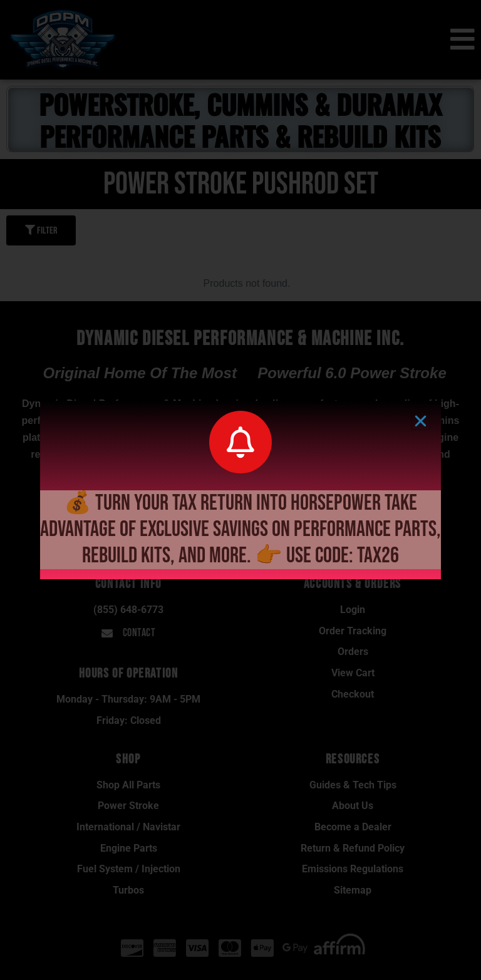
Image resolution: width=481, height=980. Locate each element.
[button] (421, 421)
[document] (240, 490)
